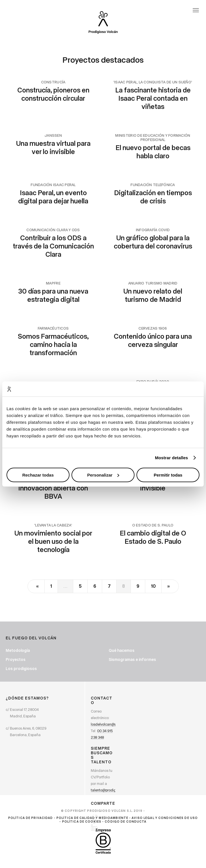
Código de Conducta (126, 821)
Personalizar (103, 475)
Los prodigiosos (21, 668)
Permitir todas (168, 475)
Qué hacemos (122, 650)
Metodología (18, 650)
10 (153, 586)
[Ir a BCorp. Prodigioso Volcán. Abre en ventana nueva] (103, 841)
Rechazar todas (38, 475)
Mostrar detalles (172, 458)
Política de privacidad (31, 818)
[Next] (170, 586)
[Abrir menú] (196, 10)
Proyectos (16, 659)
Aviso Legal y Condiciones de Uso (165, 818)
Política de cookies (82, 821)
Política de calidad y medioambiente (92, 818)
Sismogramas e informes (132, 659)
